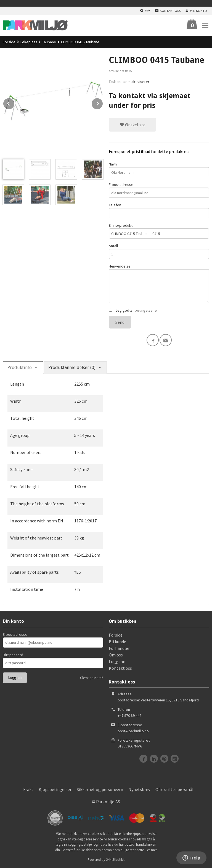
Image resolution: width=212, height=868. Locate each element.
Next (103, 103)
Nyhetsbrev (139, 789)
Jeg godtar (133, 310)
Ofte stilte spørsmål (174, 789)
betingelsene (146, 310)
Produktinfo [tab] (20, 368)
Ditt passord (13, 655)
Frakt (28, 789)
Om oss (116, 655)
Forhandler (119, 648)
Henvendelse (159, 283)
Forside (9, 42)
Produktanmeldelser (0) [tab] (72, 368)
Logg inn (117, 661)
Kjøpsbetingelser (55, 789)
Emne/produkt (159, 231)
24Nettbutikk (115, 860)
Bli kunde (117, 642)
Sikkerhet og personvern (100, 789)
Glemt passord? (92, 678)
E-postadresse (159, 190)
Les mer (151, 850)
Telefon (159, 210)
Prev (15, 103)
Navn (159, 169)
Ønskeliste (133, 125)
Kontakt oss (120, 668)
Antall (159, 251)
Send (120, 322)
